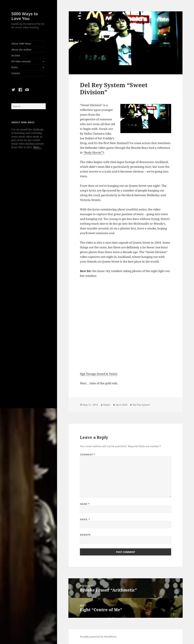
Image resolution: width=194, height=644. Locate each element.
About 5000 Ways (21, 44)
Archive (16, 55)
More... (37, 147)
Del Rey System (141, 405)
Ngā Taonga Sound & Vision (99, 374)
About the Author (21, 50)
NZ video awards (21, 61)
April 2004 (122, 405)
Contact (16, 73)
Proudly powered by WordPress (98, 637)
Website (85, 535)
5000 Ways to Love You (25, 16)
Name (85, 504)
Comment (88, 454)
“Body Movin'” (93, 152)
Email (85, 519)
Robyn (107, 405)
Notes (15, 67)
